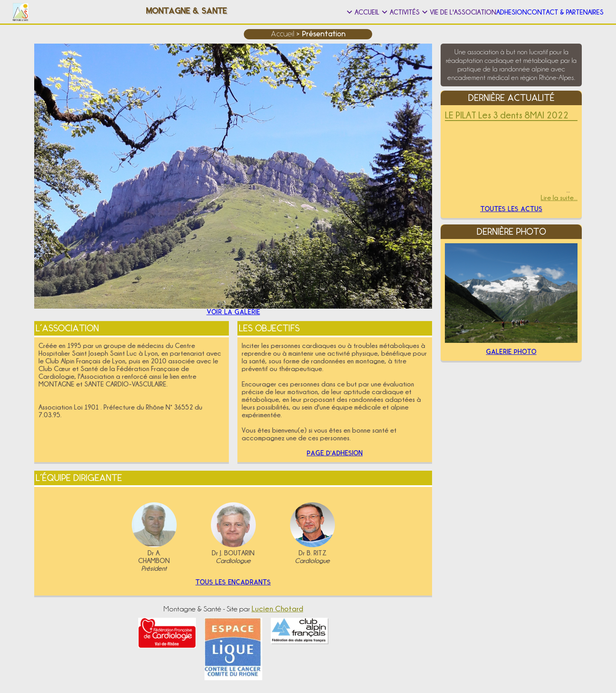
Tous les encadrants (233, 587)
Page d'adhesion (335, 453)
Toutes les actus (511, 212)
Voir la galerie (233, 307)
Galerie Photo (511, 360)
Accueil (246, 12)
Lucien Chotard (277, 615)
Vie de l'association (394, 12)
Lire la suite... (559, 198)
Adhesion (473, 12)
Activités (310, 12)
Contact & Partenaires (552, 12)
